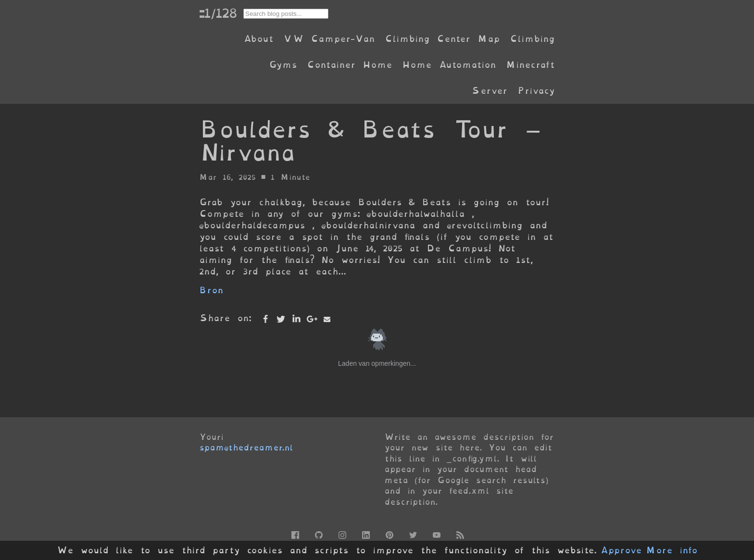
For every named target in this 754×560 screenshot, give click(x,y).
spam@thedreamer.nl (246, 448)
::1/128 (218, 13)
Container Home (350, 65)
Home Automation (449, 65)
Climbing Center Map (442, 39)
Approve (621, 550)
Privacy (536, 91)
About (258, 39)
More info (672, 550)
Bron (211, 290)
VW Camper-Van (329, 39)
